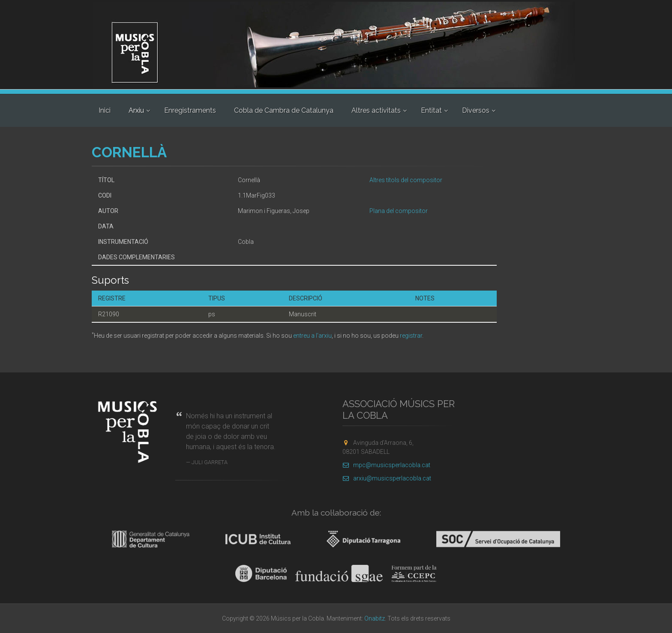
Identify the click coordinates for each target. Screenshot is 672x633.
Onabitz (375, 618)
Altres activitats (376, 110)
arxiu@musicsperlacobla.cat (387, 478)
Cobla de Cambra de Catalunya (284, 110)
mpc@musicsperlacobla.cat (386, 465)
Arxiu (136, 110)
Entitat (431, 110)
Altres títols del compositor (406, 180)
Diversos (476, 110)
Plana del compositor (399, 211)
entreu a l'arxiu (312, 336)
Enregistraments (190, 110)
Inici (105, 110)
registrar (411, 336)
